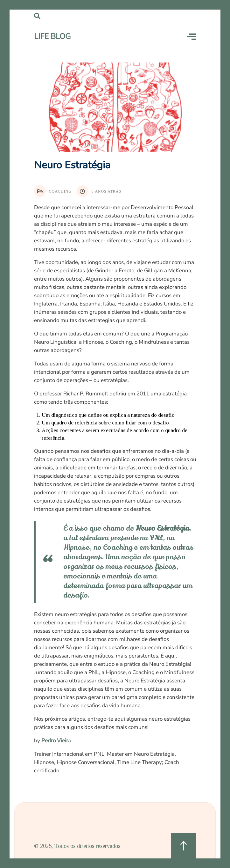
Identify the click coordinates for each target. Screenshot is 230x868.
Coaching (53, 191)
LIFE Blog (52, 36)
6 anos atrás (99, 191)
